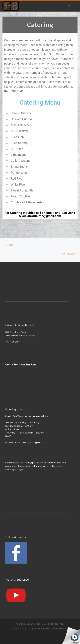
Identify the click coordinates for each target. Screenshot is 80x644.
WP (26, 629)
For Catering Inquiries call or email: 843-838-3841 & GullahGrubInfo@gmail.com (40, 214)
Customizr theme (59, 629)
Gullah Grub (33, 624)
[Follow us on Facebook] (40, 638)
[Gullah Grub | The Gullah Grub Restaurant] (11, 6)
